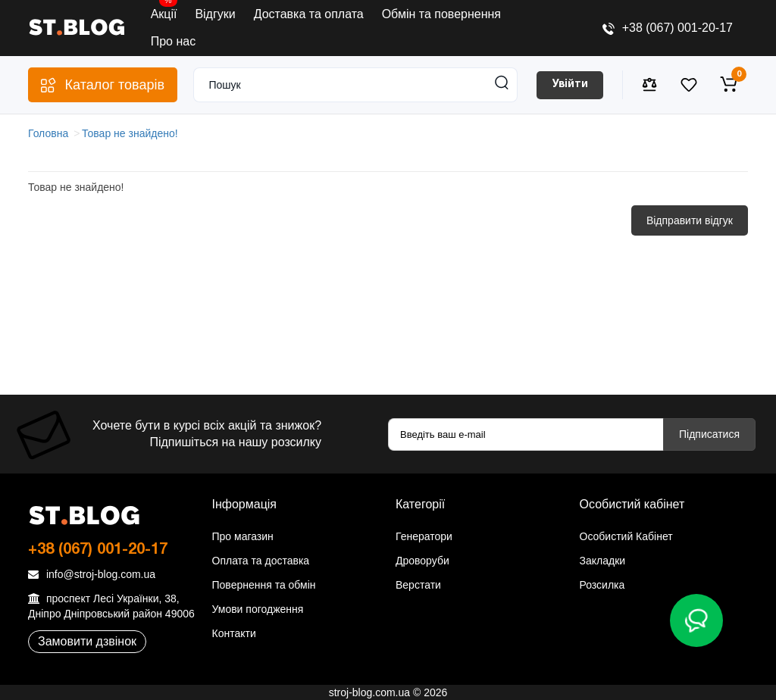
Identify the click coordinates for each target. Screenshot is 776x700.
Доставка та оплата (309, 14)
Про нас (173, 41)
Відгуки (215, 14)
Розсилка (602, 585)
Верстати (418, 585)
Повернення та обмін (264, 585)
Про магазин (243, 536)
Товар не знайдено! (130, 133)
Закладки (603, 561)
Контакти (234, 633)
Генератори (424, 536)
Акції (164, 11)
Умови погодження (258, 609)
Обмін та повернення (441, 14)
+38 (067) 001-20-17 (668, 28)
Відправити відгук (690, 220)
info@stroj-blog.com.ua (92, 574)
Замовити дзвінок (87, 641)
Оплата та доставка (261, 561)
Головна (48, 133)
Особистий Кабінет (626, 536)
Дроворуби (422, 561)
